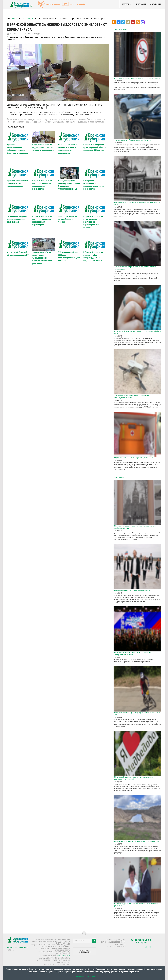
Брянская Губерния (17, 948)
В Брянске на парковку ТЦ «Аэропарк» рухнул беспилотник (133, 140)
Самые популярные (120, 29)
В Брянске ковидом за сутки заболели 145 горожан (67, 219)
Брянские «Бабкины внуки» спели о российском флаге (132, 590)
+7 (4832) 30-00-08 (141, 940)
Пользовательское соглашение (84, 977)
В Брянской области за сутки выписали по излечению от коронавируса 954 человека (93, 222)
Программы (141, 4)
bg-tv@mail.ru (63, 955)
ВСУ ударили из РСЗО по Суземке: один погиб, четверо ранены (134, 458)
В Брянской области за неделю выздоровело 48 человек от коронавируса (43, 147)
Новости (126, 4)
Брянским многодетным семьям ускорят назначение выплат (17, 183)
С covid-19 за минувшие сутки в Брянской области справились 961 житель (94, 147)
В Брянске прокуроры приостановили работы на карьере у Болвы (136, 841)
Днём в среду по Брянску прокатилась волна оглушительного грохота (137, 78)
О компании (156, 4)
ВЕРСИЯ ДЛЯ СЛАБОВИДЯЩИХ (85, 952)
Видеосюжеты (119, 477)
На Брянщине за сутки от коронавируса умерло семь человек (18, 219)
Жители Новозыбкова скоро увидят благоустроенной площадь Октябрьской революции (42, 258)
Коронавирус (35, 34)
